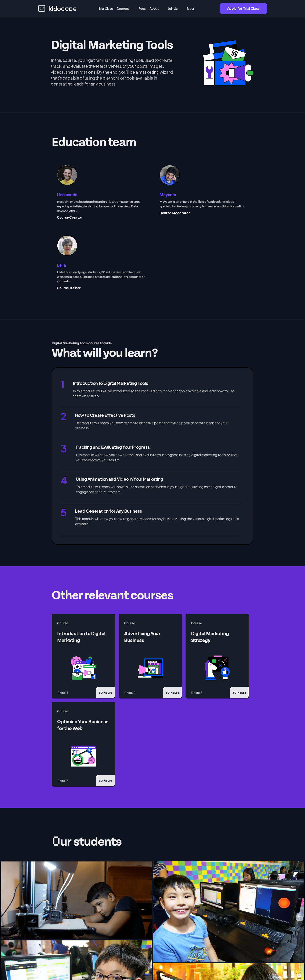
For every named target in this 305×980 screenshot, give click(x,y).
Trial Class (106, 8)
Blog (190, 8)
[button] (126, 8)
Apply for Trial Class (243, 8)
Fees (142, 8)
